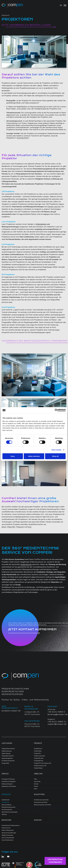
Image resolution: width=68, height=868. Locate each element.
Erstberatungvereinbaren (55, 861)
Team (35, 779)
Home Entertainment (7, 840)
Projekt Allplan (38, 768)
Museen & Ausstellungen (9, 833)
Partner (36, 786)
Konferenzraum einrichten (41, 800)
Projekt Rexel (38, 751)
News (36, 789)
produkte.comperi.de (11, 711)
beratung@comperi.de (58, 714)
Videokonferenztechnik (8, 749)
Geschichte (37, 781)
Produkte (6, 794)
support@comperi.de (57, 724)
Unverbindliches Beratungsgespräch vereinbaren (35, 341)
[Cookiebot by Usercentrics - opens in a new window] (56, 410)
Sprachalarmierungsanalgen (10, 812)
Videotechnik (5, 802)
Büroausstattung (6, 805)
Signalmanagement (7, 758)
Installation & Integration (9, 781)
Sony (29, 527)
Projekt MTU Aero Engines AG (43, 763)
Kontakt (38, 820)
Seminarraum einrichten (41, 802)
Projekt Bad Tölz (39, 761)
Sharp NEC (11, 527)
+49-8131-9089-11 (57, 722)
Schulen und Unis (54, 207)
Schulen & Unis (6, 828)
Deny (13, 456)
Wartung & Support (7, 784)
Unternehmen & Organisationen (11, 825)
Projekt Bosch (38, 749)
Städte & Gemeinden (7, 835)
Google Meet (5, 763)
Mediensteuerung (7, 751)
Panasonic (20, 527)
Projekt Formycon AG (40, 766)
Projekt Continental (39, 756)
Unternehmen (41, 224)
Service (5, 774)
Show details (56, 450)
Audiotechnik (5, 800)
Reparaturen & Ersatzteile (9, 786)
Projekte (38, 743)
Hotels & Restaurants (8, 830)
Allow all (55, 456)
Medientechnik (26, 564)
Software (4, 814)
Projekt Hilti (37, 753)
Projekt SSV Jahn (39, 758)
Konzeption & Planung (8, 779)
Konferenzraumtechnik (8, 761)
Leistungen (7, 743)
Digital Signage (6, 753)
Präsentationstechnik (32, 257)
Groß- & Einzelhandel (8, 838)
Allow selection (34, 456)
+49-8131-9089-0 (56, 712)
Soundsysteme (23, 138)
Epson (4, 527)
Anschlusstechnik (7, 810)
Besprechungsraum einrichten (42, 805)
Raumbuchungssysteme (8, 807)
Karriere (36, 784)
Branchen (6, 820)
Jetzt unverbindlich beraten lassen (26, 25)
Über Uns (38, 774)
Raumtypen (39, 794)
